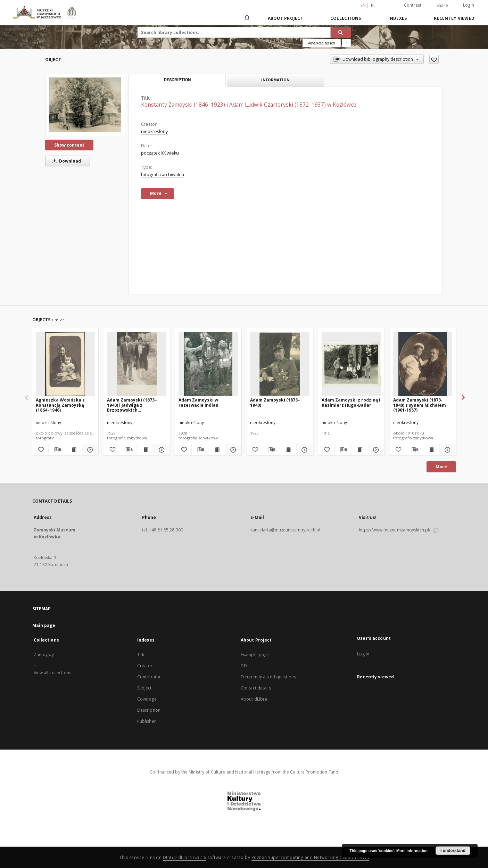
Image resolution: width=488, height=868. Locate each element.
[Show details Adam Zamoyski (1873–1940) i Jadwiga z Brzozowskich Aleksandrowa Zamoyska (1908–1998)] (161, 450)
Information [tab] (275, 80)
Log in (363, 654)
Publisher (147, 721)
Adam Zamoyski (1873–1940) (275, 402)
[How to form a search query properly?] (346, 43)
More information (412, 851)
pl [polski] (373, 5)
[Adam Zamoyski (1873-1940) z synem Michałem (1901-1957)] (423, 364)
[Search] (341, 32)
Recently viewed (454, 18)
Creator (145, 666)
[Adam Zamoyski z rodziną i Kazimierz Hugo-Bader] (351, 364)
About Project (286, 18)
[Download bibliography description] (57, 450)
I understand (453, 851)
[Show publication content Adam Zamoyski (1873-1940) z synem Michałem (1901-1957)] (431, 450)
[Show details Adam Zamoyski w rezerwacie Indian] (232, 450)
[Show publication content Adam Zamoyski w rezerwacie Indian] (217, 450)
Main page (44, 625)
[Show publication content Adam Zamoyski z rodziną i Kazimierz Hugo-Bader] (360, 450)
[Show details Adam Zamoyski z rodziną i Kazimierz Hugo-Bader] (375, 450)
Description (149, 710)
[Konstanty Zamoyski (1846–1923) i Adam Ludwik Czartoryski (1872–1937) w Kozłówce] (85, 105)
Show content (69, 145)
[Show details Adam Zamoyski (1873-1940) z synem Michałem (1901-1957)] (447, 450)
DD (244, 666)
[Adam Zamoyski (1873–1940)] (280, 364)
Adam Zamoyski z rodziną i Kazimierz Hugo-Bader (351, 402)
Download (65, 161)
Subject (144, 688)
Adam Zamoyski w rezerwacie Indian (198, 402)
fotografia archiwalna (163, 175)
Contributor (149, 677)
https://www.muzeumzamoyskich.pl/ (399, 530)
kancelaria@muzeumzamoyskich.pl (286, 530)
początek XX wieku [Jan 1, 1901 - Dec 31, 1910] (160, 153)
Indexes (398, 18)
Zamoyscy (44, 655)
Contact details (256, 688)
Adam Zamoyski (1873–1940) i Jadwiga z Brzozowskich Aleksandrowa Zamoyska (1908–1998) (135, 405)
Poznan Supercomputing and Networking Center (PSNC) (310, 857)
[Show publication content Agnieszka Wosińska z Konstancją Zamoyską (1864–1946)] (73, 450)
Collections (346, 18)
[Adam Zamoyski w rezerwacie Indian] (208, 364)
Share (442, 6)
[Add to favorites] (434, 59)
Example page (255, 655)
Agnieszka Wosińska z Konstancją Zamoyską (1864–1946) (60, 405)
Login (469, 5)
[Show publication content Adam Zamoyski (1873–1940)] (288, 450)
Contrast (413, 5)
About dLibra (254, 699)
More (441, 467)
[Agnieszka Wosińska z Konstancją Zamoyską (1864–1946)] (65, 364)
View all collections (52, 673)
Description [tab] (177, 80)
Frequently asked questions (268, 677)
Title (142, 655)
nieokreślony (154, 131)
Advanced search (322, 43)
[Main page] (246, 18)
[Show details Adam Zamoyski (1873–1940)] (304, 450)
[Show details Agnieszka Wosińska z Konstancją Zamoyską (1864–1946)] (89, 450)
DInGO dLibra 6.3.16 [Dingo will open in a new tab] (185, 857)
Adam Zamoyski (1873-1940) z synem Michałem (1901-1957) (420, 405)
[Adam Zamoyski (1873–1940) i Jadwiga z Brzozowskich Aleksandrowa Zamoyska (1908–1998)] (137, 364)
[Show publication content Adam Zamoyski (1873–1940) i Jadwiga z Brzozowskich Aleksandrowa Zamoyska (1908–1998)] (145, 450)
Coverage (147, 699)
